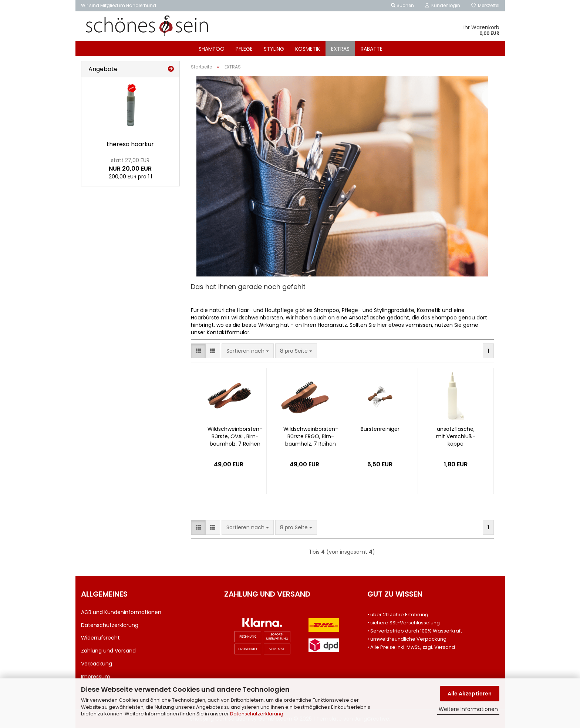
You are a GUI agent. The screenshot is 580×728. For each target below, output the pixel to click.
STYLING (274, 49)
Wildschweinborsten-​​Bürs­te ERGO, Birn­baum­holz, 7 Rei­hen (311, 436)
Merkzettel (485, 5)
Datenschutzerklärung (257, 714)
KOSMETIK (308, 49)
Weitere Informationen (468, 709)
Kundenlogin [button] (443, 5)
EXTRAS (340, 49)
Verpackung (97, 664)
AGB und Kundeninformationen (121, 612)
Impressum (96, 677)
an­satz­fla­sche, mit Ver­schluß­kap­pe (456, 436)
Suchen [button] (402, 5)
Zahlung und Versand (108, 651)
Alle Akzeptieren (470, 694)
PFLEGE (244, 49)
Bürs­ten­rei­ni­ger (380, 429)
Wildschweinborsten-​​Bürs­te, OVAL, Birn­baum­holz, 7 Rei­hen (235, 436)
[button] (198, 351)
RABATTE (372, 49)
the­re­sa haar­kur (130, 144)
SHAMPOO (212, 49)
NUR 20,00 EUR (130, 165)
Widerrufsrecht (100, 638)
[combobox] (248, 351)
